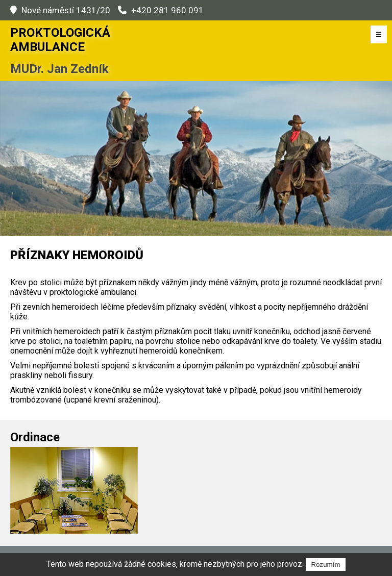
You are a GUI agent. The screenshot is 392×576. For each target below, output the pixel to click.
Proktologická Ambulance (60, 40)
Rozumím (325, 565)
